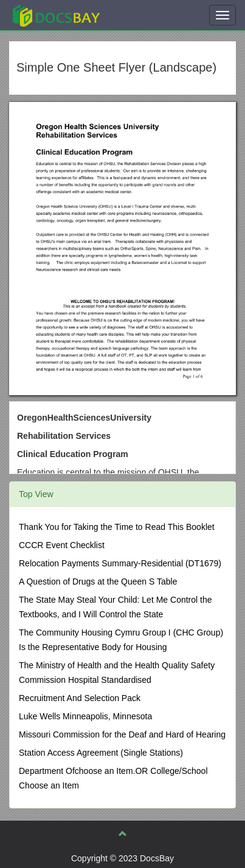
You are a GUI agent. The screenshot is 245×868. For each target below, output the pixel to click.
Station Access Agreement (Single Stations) (101, 753)
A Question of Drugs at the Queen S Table (98, 581)
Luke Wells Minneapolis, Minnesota (85, 716)
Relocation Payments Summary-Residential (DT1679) (120, 563)
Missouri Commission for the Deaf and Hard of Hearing (122, 734)
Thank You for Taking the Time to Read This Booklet (117, 527)
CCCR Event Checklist (62, 545)
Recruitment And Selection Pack (80, 698)
